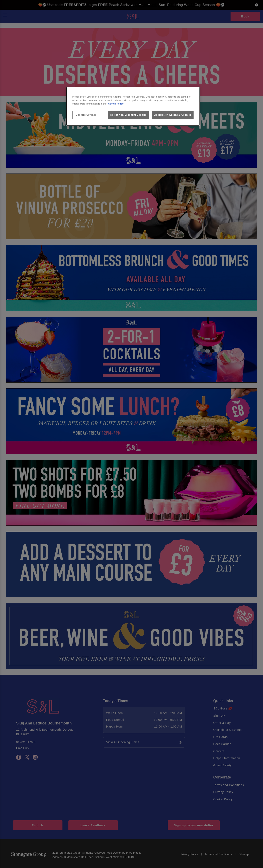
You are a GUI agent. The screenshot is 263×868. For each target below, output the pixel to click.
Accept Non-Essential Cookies (173, 115)
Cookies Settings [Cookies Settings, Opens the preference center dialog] (86, 115)
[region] (133, 106)
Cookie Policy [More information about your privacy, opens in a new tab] (116, 104)
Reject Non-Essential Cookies (129, 115)
